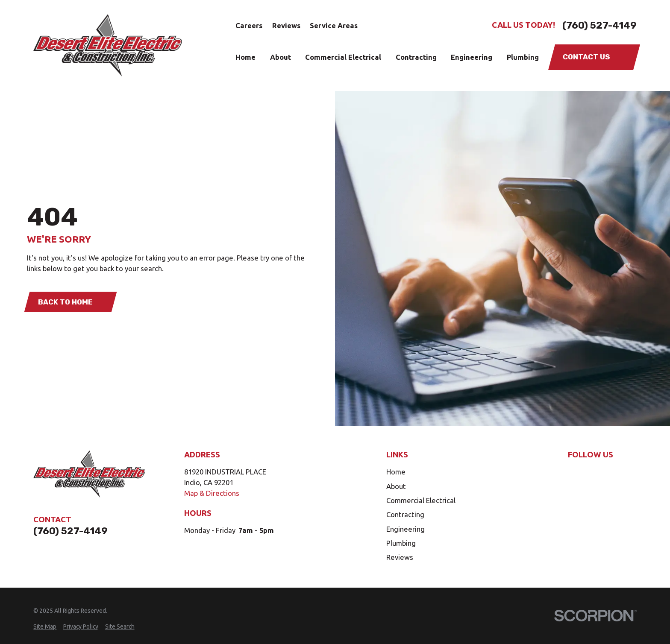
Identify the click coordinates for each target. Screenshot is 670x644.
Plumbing (401, 543)
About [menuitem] (281, 57)
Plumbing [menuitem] (523, 57)
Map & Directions (212, 493)
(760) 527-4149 (599, 25)
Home (396, 472)
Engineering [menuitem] (472, 57)
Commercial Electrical (421, 500)
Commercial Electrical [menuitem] (343, 57)
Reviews (286, 25)
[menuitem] (45, 627)
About (396, 486)
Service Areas (334, 25)
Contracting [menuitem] (416, 57)
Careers (249, 25)
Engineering (406, 529)
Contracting (405, 514)
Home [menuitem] (245, 57)
